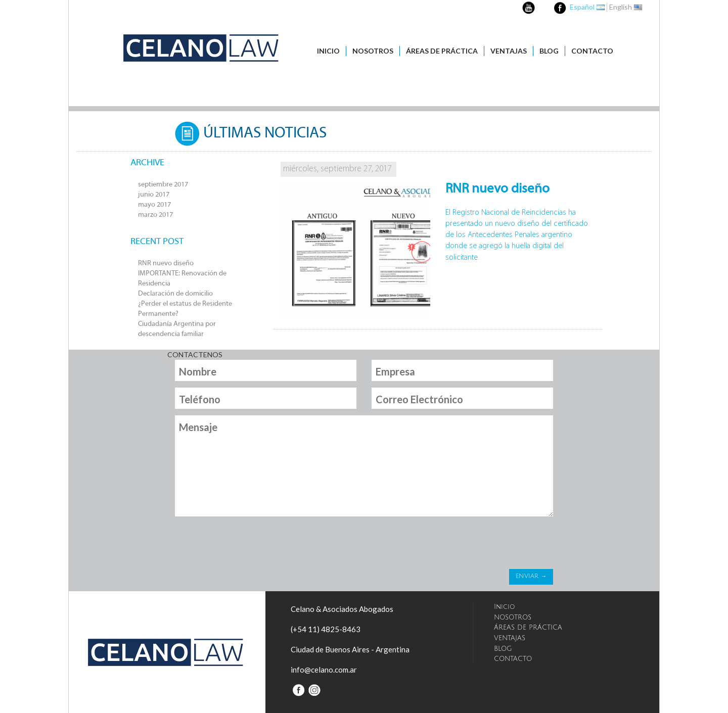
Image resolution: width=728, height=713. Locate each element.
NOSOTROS (373, 51)
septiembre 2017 (163, 185)
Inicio (328, 51)
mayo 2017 (154, 205)
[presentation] (251, 545)
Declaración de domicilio (175, 294)
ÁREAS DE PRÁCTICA (442, 51)
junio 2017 (154, 195)
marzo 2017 (155, 215)
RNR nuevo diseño (166, 264)
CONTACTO (592, 51)
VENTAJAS (509, 51)
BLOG (549, 51)
